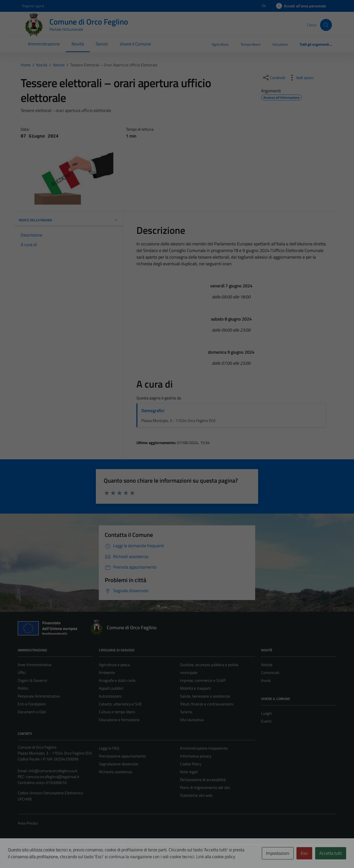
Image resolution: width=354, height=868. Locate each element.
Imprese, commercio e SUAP (203, 680)
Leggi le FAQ (109, 748)
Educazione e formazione (119, 720)
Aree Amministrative (35, 665)
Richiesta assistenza (115, 772)
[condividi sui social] (274, 78)
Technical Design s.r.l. (51, 854)
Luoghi (266, 713)
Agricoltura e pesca (114, 665)
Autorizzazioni (110, 696)
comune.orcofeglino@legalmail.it (53, 777)
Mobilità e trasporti (195, 688)
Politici (23, 688)
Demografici (153, 411)
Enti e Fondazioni (32, 704)
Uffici (22, 672)
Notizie (267, 665)
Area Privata (28, 823)
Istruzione (280, 44)
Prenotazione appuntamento (122, 756)
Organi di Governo (32, 680)
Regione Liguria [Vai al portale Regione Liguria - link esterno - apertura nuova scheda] (33, 6)
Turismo (186, 712)
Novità (78, 44)
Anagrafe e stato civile (117, 680)
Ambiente (107, 672)
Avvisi (266, 680)
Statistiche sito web (196, 795)
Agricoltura (220, 44)
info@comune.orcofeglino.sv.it (53, 771)
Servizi (102, 44)
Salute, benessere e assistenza (205, 696)
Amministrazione (44, 44)
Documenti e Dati (32, 712)
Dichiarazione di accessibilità (203, 780)
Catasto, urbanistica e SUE (120, 704)
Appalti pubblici (111, 688)
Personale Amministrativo (39, 696)
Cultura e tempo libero (117, 712)
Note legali (189, 772)
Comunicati (270, 672)
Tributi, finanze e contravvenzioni (207, 704)
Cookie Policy (191, 764)
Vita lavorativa (192, 720)
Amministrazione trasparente (204, 748)
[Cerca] (326, 25)
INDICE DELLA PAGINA (69, 220)
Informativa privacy (196, 756)
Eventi (266, 721)
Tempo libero (251, 44)
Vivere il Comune (135, 44)
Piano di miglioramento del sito (205, 787)
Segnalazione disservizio (118, 764)
